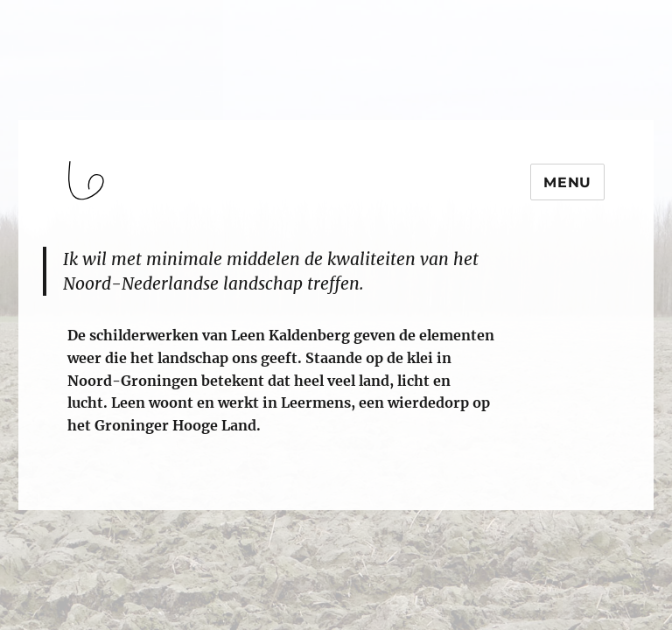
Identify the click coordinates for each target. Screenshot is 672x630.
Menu (567, 182)
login (47, 502)
